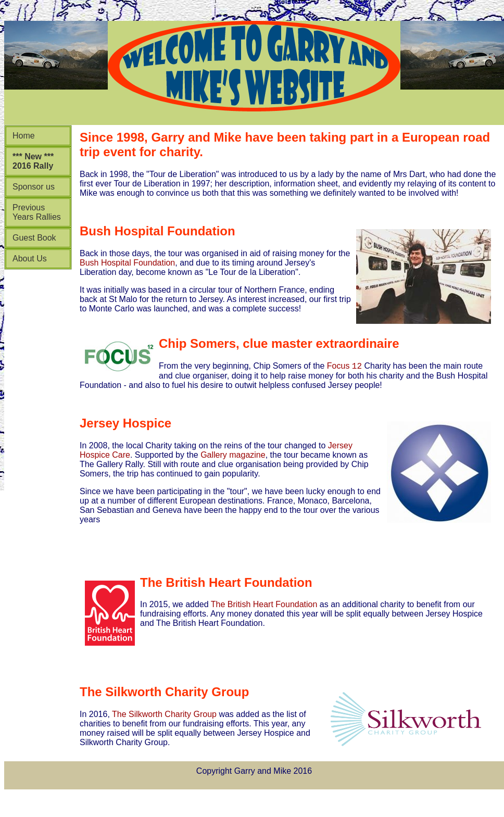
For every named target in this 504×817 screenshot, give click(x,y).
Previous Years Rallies (37, 212)
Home (24, 136)
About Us (30, 259)
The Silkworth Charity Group (164, 716)
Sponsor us (34, 187)
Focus (344, 367)
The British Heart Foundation (264, 606)
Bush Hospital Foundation (127, 263)
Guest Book (34, 238)
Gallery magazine (232, 456)
